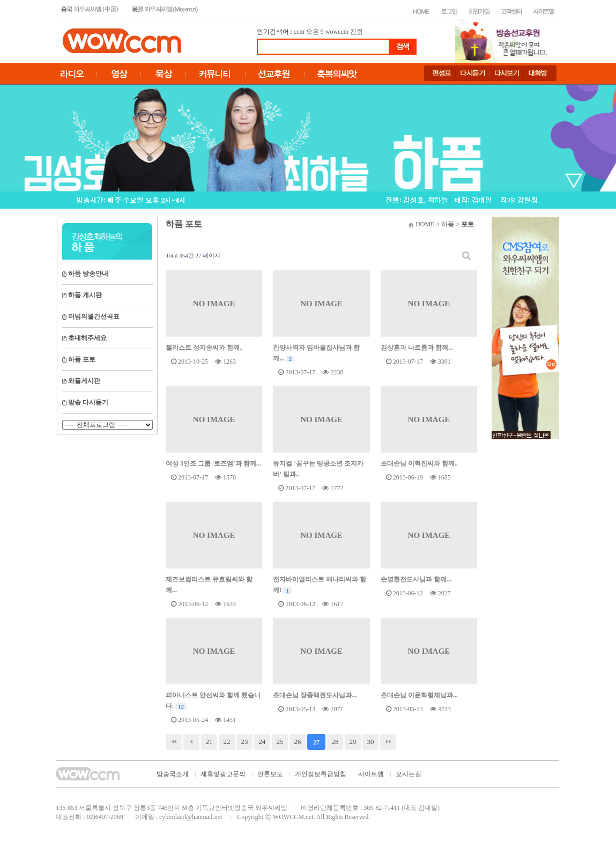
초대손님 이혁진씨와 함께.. (419, 463)
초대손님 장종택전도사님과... (315, 695)
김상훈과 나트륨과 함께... (417, 348)
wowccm (337, 32)
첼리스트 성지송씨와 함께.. (204, 348)
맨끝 (388, 742)
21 (209, 742)
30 (371, 742)
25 (280, 742)
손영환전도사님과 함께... (416, 579)
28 (335, 742)
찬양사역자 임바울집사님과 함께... (316, 353)
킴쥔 (357, 32)
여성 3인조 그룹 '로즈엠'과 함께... (213, 463)
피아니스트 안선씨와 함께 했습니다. (213, 700)
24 (262, 742)
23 (245, 742)
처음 (174, 742)
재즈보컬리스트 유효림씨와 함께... (209, 585)
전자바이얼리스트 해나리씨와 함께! (320, 585)
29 (353, 742)
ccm (299, 32)
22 (227, 742)
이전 (191, 742)
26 (298, 742)
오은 (313, 32)
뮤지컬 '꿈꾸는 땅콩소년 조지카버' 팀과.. (318, 469)
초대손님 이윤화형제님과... (419, 695)
